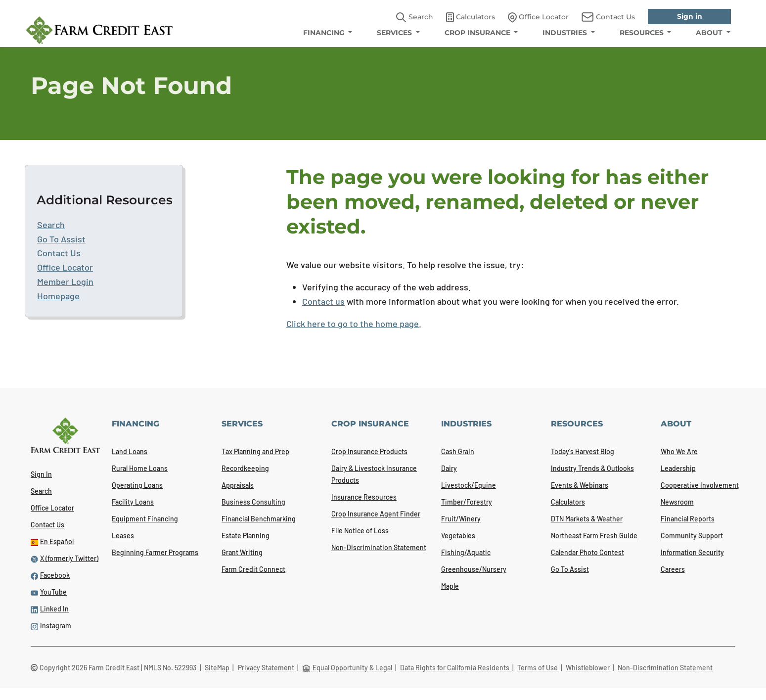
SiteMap (218, 668)
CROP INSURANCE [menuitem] (478, 33)
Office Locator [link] (538, 18)
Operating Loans (137, 485)
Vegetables (458, 536)
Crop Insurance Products (369, 451)
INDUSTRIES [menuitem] (566, 33)
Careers (673, 569)
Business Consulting (253, 502)
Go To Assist (61, 239)
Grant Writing (242, 552)
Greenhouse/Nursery (474, 569)
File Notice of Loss (360, 531)
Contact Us (59, 253)
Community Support (692, 536)
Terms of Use (538, 668)
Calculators (568, 502)
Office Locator (65, 267)
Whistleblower (588, 668)
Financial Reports (688, 519)
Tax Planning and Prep (255, 451)
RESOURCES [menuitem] (643, 33)
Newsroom (677, 502)
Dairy (449, 468)
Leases (123, 536)
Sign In (41, 474)
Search (51, 225)
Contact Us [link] (608, 17)
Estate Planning (246, 536)
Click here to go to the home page (353, 324)
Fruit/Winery (461, 519)
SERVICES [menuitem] (395, 33)
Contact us (323, 301)
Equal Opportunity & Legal (348, 668)
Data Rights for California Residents (455, 668)
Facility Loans (133, 502)
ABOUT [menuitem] (710, 33)
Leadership (678, 468)
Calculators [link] (471, 17)
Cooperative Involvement (700, 485)
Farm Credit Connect (253, 569)
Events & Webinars (580, 485)
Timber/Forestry (467, 502)
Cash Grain (458, 451)
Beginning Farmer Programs (155, 552)
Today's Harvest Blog (583, 451)
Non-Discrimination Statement (379, 547)
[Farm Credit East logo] (99, 30)
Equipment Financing (145, 519)
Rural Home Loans (140, 468)
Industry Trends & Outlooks (592, 468)
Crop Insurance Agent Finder (376, 514)
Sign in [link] (690, 16)
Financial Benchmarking (259, 519)
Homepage (58, 296)
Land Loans (130, 451)
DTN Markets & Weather (587, 519)
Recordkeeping (245, 468)
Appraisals (238, 485)
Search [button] (415, 18)
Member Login (65, 281)
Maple (450, 586)
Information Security (692, 552)
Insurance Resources (364, 497)
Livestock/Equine (469, 485)
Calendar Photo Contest (587, 552)
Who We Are (679, 451)
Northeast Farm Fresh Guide (594, 536)
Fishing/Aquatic (466, 552)
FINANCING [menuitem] (325, 33)
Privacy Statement (267, 668)
